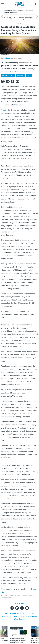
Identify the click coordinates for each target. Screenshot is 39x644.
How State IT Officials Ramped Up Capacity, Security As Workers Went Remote (19, 616)
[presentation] (2, 635)
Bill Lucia (7, 58)
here (34, 589)
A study (4, 110)
